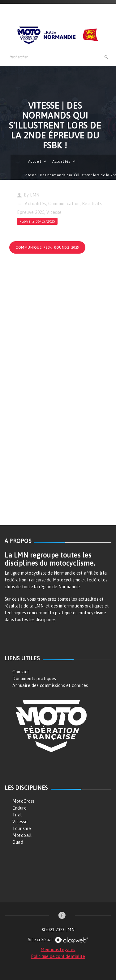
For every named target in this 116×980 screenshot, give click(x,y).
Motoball (22, 835)
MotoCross (24, 801)
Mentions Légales (58, 950)
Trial (17, 815)
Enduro (19, 808)
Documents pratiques (34, 679)
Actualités (61, 161)
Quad (18, 842)
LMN (35, 195)
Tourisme (22, 829)
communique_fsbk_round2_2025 (47, 247)
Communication (64, 204)
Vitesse (54, 212)
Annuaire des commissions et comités (50, 685)
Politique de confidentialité (58, 956)
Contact (21, 672)
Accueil (35, 161)
